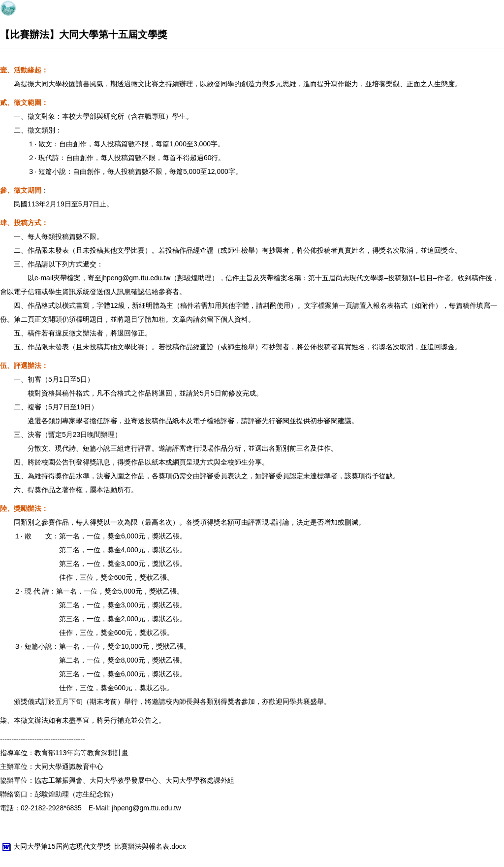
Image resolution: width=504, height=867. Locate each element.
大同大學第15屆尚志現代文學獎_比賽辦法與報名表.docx (93, 846)
